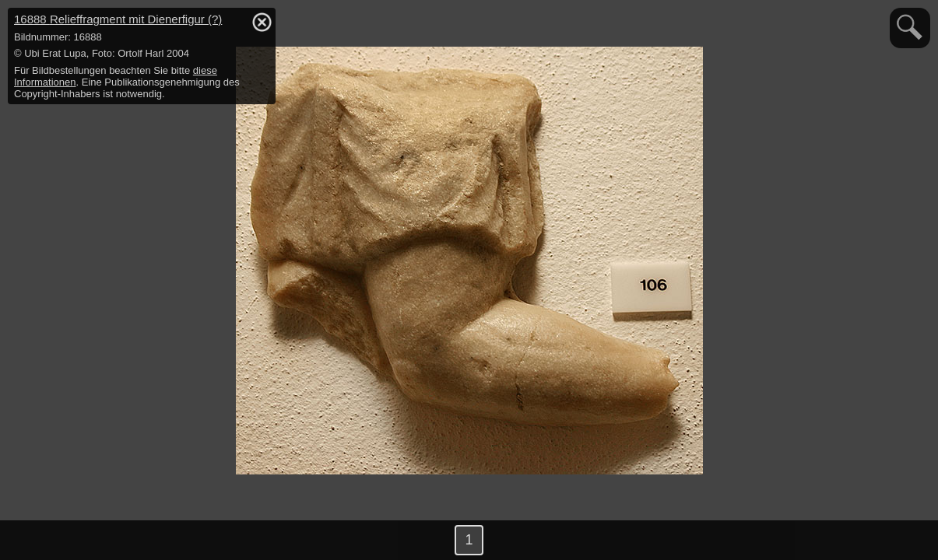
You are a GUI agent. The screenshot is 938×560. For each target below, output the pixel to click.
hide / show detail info (262, 22)
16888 (118, 19)
